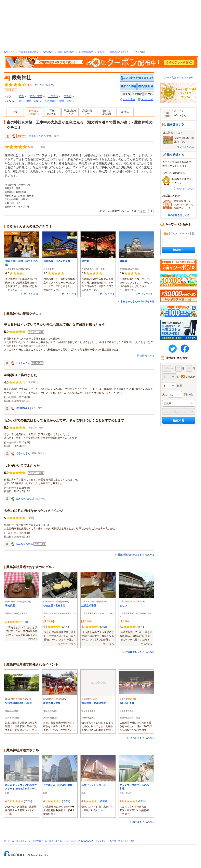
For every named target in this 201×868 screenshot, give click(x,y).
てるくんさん (23, 363)
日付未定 (190, 377)
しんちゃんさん (24, 544)
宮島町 (68, 96)
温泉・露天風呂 (56, 841)
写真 (52, 112)
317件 (28, 801)
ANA (91, 841)
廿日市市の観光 (86, 52)
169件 (104, 801)
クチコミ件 (44, 85)
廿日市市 (53, 96)
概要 (15, 112)
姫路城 (123, 261)
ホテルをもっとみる (143, 822)
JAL (87, 841)
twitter (173, 349)
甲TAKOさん (23, 408)
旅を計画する (175, 124)
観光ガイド (9, 52)
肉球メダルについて (186, 189)
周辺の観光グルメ (70, 112)
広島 (22, 96)
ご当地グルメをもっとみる (140, 652)
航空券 (113, 841)
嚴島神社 (102, 52)
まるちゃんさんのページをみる (137, 302)
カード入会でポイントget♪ (179, 78)
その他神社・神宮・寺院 (58, 101)
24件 (65, 627)
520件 (66, 801)
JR (83, 841)
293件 (142, 801)
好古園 (85, 261)
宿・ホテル (9, 841)
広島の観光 (48, 52)
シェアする (129, 99)
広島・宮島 (36, 96)
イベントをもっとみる (142, 738)
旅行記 (125, 112)
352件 (104, 627)
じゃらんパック (73, 841)
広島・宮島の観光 (66, 52)
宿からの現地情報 (107, 112)
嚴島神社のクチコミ (119, 52)
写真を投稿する (146, 87)
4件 (26, 622)
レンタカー (103, 841)
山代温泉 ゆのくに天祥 (57, 261)
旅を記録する (175, 155)
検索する (179, 250)
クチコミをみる (30, 294)
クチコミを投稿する (128, 87)
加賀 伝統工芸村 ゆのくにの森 (21, 263)
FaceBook (185, 349)
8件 (141, 627)
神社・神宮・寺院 (29, 101)
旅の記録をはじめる (179, 215)
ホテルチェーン (24, 841)
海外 (133, 841)
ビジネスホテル (40, 841)
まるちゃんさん (37, 136)
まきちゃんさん (24, 499)
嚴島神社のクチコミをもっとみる (136, 555)
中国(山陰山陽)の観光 (29, 52)
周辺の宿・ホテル (88, 112)
